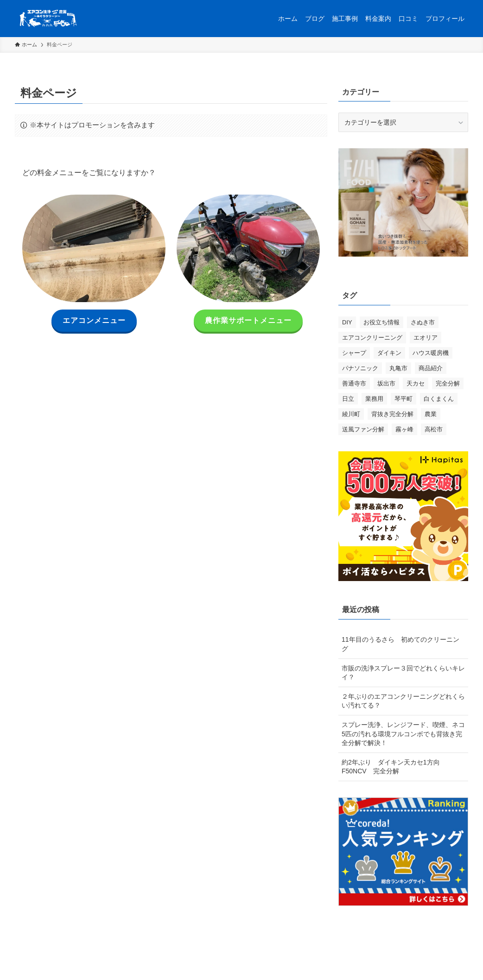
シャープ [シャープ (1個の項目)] (354, 353)
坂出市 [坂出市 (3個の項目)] (386, 383)
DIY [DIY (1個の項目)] (347, 322)
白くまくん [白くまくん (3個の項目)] (439, 399)
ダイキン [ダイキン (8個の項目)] (389, 353)
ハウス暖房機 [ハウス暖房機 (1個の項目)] (431, 353)
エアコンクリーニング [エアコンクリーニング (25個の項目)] (372, 338)
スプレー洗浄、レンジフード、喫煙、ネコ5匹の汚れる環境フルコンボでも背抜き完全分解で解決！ (403, 734)
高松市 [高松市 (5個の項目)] (434, 429)
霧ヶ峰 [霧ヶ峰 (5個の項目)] (404, 429)
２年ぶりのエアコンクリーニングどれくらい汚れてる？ (403, 701)
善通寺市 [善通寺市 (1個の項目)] (354, 383)
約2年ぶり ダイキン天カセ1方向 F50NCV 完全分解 (394, 767)
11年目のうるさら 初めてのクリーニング (400, 644)
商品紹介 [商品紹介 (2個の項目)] (431, 368)
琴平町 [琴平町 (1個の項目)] (404, 399)
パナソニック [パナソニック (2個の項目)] (360, 368)
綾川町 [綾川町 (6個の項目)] (351, 414)
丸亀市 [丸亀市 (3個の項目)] (398, 368)
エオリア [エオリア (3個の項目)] (426, 338)
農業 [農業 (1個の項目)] (431, 414)
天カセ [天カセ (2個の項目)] (416, 383)
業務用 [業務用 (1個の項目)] (374, 399)
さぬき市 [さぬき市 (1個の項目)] (423, 322)
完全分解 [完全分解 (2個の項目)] (448, 383)
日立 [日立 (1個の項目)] (348, 399)
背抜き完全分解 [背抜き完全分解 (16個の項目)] (392, 414)
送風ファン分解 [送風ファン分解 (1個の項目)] (363, 429)
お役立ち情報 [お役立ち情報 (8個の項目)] (381, 322)
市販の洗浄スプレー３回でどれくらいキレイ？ (403, 673)
